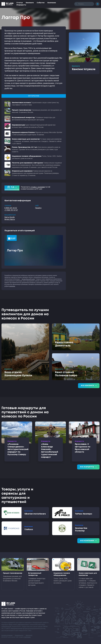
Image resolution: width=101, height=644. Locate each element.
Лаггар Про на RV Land (28, 279)
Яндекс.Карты (10, 219)
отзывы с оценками (38, 187)
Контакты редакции (7, 635)
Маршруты (21, 5)
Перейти (38, 208)
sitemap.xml (29, 635)
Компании (52, 3)
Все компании (88, 541)
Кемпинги (30, 3)
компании (12, 286)
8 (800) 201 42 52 (11, 208)
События (41, 3)
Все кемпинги (89, 386)
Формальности (19, 635)
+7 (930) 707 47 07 (11, 210)
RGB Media (27, 637)
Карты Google (10, 217)
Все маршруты (88, 467)
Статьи (20, 3)
